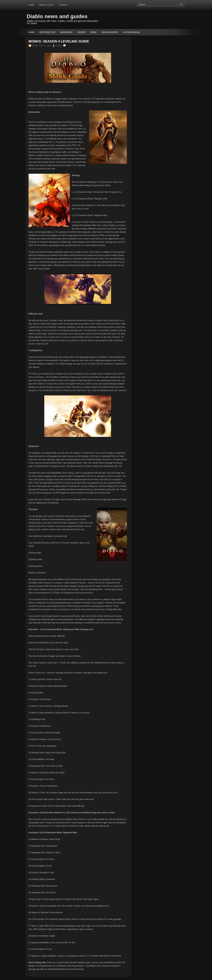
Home (31, 5)
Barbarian (66, 32)
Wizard (81, 32)
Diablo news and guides (57, 16)
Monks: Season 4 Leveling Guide (59, 41)
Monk (93, 32)
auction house (131, 32)
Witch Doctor (47, 32)
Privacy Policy (47, 5)
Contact (63, 5)
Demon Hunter (110, 32)
